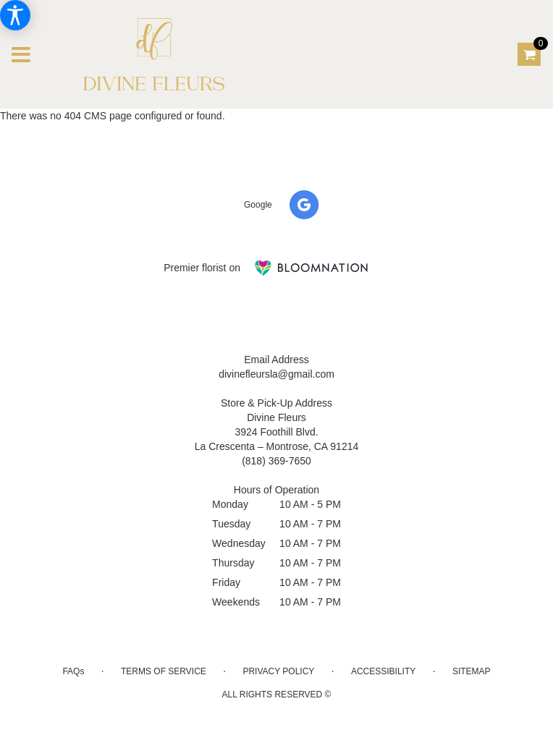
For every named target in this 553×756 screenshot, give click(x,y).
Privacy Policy (278, 671)
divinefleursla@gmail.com (276, 374)
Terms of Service (164, 671)
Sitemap (472, 671)
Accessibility (383, 671)
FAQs (73, 671)
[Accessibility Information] (15, 15)
